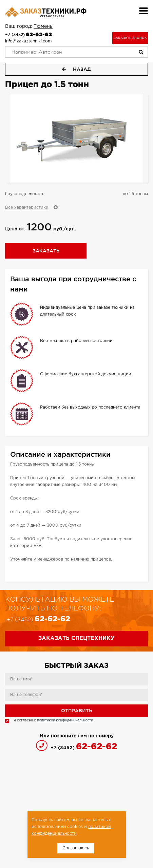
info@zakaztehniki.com (28, 41)
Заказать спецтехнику (76, 638)
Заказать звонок (130, 38)
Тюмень (43, 26)
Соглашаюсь (76, 848)
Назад (76, 69)
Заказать (46, 251)
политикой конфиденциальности (65, 721)
